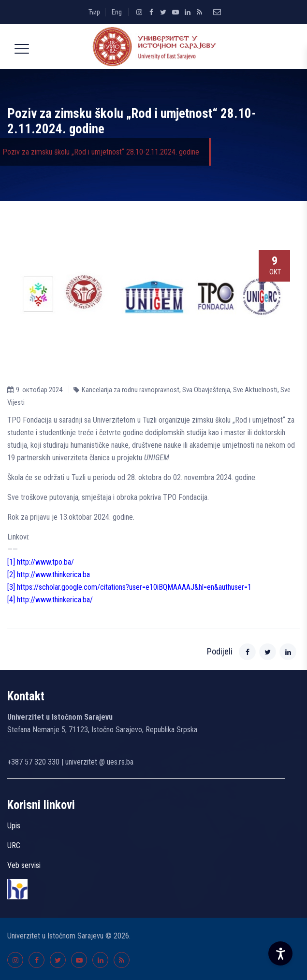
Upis (14, 826)
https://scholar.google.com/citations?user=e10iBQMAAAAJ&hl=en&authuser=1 (134, 587)
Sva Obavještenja (206, 390)
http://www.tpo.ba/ (45, 562)
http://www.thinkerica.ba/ (55, 600)
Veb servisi (24, 865)
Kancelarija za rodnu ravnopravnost (131, 390)
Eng (117, 12)
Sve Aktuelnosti (255, 390)
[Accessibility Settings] (280, 953)
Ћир (94, 12)
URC (14, 845)
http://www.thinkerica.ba (53, 575)
